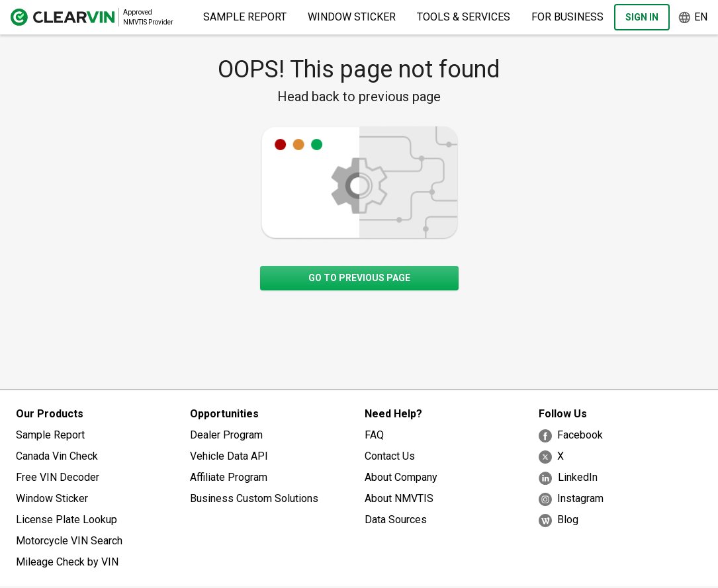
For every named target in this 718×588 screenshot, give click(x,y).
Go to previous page (359, 278)
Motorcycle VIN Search (69, 541)
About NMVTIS (399, 498)
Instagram (571, 499)
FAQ (374, 435)
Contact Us (390, 456)
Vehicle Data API (229, 456)
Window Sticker (352, 17)
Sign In (642, 17)
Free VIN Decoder (58, 477)
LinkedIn (568, 478)
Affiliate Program (229, 477)
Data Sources (396, 520)
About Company (401, 477)
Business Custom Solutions (254, 498)
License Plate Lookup (67, 520)
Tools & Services (464, 17)
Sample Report (245, 17)
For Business (567, 17)
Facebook (571, 436)
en (693, 18)
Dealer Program (226, 435)
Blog (559, 520)
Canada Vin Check (57, 456)
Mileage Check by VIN (67, 562)
